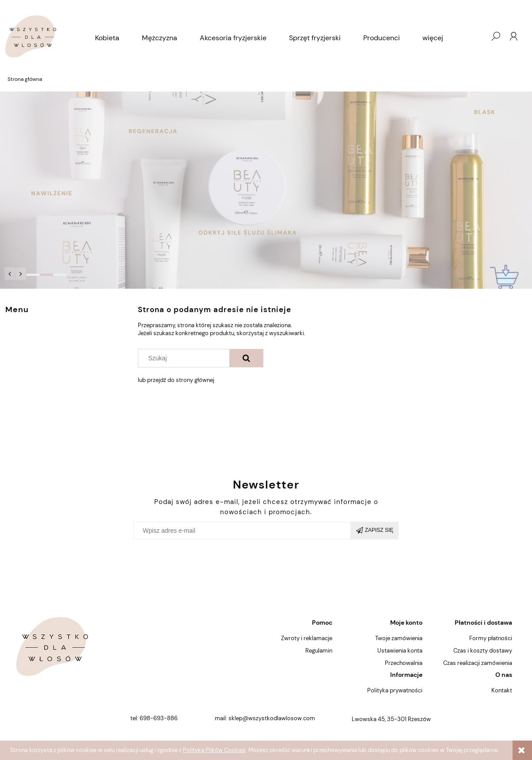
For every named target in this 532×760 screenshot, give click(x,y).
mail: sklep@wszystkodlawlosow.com (265, 718)
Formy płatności (491, 638)
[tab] (33, 275)
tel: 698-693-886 (154, 718)
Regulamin (319, 651)
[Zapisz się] (375, 531)
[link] (266, 190)
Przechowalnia (404, 663)
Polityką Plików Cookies (214, 750)
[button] (10, 274)
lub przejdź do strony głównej (176, 380)
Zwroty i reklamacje (307, 638)
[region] (266, 190)
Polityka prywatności (395, 690)
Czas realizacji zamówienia (478, 663)
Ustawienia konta (400, 651)
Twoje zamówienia (399, 638)
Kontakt (502, 690)
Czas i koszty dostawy (483, 651)
